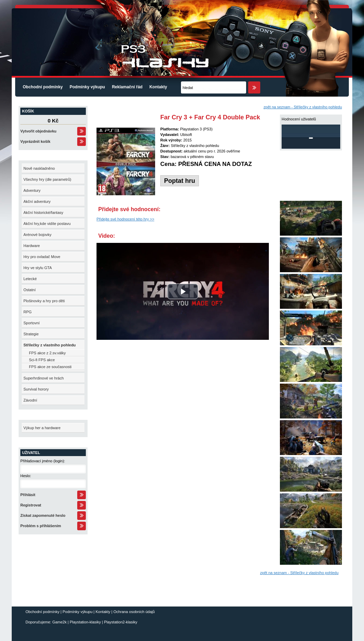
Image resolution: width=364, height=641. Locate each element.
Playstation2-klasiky (121, 622)
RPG (28, 312)
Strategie (31, 334)
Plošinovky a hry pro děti (44, 301)
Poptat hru (180, 181)
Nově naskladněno (39, 168)
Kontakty (158, 87)
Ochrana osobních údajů (134, 612)
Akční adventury (37, 201)
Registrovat (31, 505)
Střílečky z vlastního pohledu (50, 345)
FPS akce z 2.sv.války (47, 353)
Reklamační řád (127, 87)
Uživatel (31, 453)
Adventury (32, 190)
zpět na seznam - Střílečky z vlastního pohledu (303, 107)
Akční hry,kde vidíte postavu (47, 224)
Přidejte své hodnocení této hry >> (125, 219)
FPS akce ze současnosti (50, 367)
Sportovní (32, 323)
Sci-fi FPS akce (42, 360)
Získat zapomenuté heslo (43, 515)
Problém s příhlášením (41, 526)
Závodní (30, 400)
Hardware (32, 246)
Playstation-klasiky (85, 622)
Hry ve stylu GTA (38, 268)
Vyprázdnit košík (35, 141)
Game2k (60, 622)
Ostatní (29, 290)
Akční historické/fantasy (43, 213)
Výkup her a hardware (42, 428)
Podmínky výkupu (87, 87)
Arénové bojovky (37, 235)
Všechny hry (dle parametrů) (47, 179)
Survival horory (36, 389)
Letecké (30, 279)
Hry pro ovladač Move (42, 257)
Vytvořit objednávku (38, 131)
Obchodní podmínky (43, 87)
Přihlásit (28, 495)
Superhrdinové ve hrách (44, 378)
